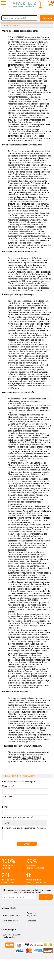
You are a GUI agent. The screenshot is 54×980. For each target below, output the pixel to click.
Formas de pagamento (32, 914)
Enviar (27, 844)
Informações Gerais (12, 916)
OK (46, 897)
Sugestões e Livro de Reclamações (12, 936)
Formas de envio (10, 921)
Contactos (31, 921)
